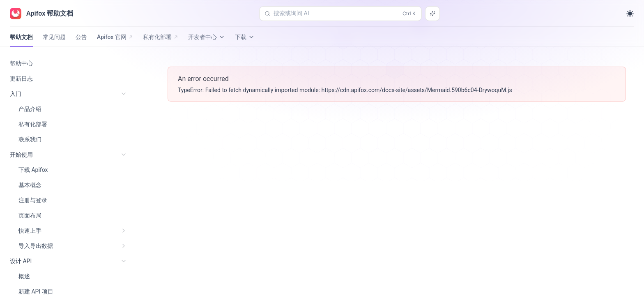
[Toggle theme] (630, 14)
